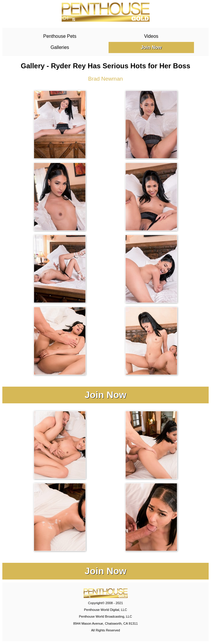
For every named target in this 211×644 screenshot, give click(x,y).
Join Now (151, 47)
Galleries (60, 47)
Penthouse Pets (60, 36)
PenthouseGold (106, 12)
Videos (151, 36)
